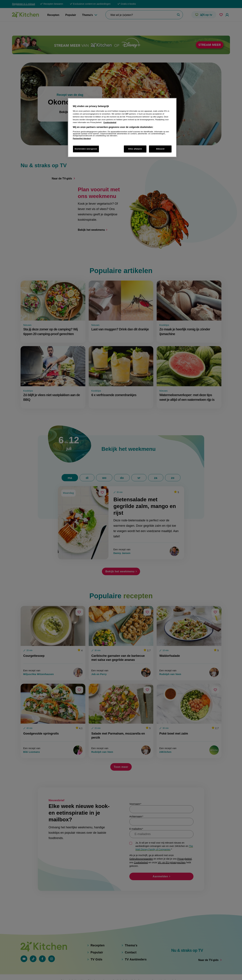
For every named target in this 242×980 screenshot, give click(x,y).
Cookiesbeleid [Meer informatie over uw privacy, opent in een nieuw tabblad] (110, 122)
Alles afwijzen (135, 149)
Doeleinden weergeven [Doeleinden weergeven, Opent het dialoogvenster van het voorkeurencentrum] (86, 149)
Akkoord (160, 149)
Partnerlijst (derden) (82, 138)
